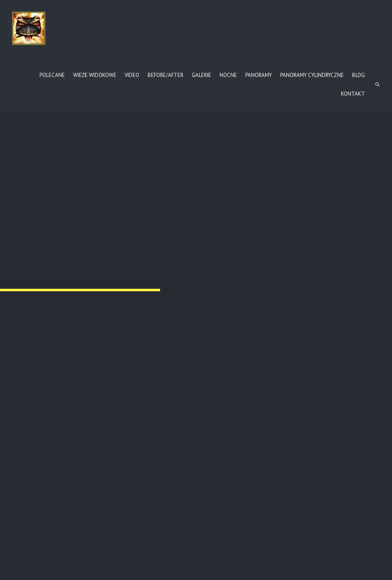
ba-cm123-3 (289, 207)
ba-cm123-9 (289, 419)
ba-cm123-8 (161, 419)
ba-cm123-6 (289, 314)
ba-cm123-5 (161, 314)
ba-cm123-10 (35, 525)
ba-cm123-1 (33, 207)
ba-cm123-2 (161, 207)
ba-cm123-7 (33, 419)
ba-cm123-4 (33, 314)
